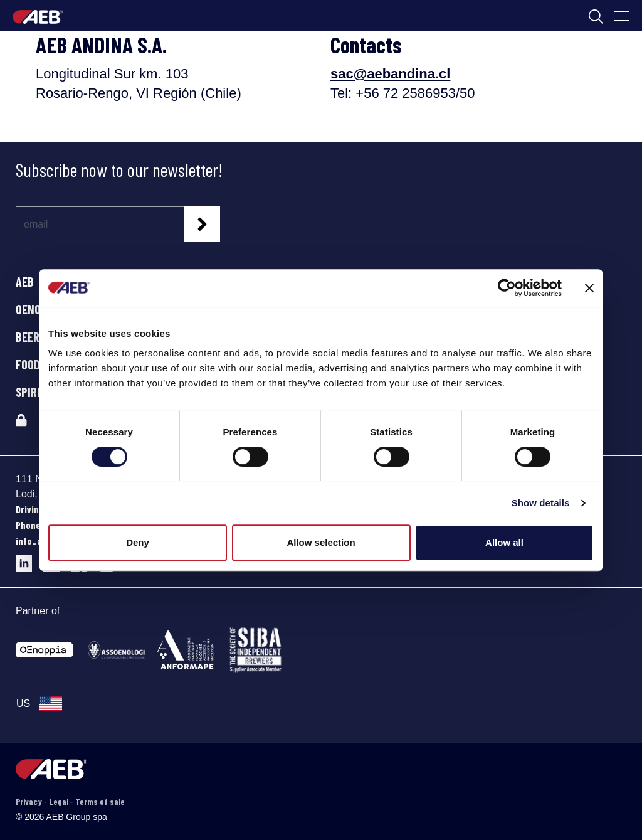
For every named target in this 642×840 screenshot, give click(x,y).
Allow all (504, 542)
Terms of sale (100, 801)
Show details (541, 503)
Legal (60, 801)
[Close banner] (589, 288)
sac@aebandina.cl (390, 74)
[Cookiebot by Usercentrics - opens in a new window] (507, 288)
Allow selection (321, 542)
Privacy (30, 801)
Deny (138, 542)
